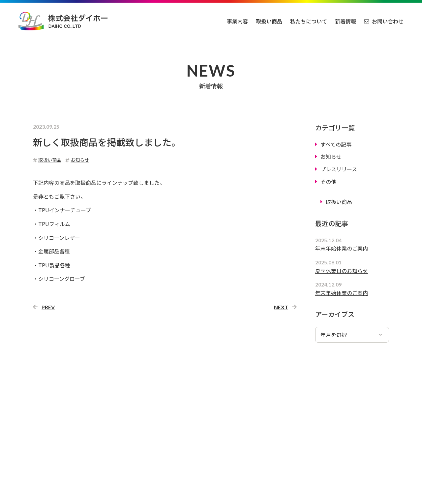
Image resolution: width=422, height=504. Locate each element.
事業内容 (237, 21)
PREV (48, 307)
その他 (328, 182)
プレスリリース (339, 169)
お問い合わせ (388, 21)
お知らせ (331, 156)
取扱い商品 (269, 21)
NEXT (281, 307)
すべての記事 (336, 144)
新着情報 (346, 21)
